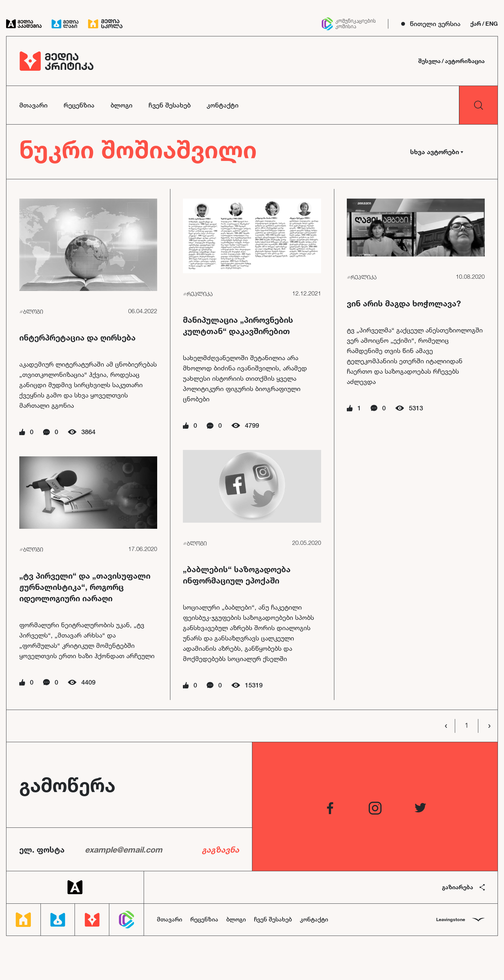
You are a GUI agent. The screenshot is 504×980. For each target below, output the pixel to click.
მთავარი (33, 105)
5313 (416, 408)
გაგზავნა (221, 849)
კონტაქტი (223, 105)
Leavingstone (460, 919)
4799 (252, 425)
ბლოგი (122, 105)
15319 (254, 685)
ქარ (476, 23)
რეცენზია (79, 105)
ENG (492, 23)
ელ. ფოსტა (42, 849)
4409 (88, 682)
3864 (88, 432)
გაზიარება (463, 887)
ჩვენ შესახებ (170, 105)
